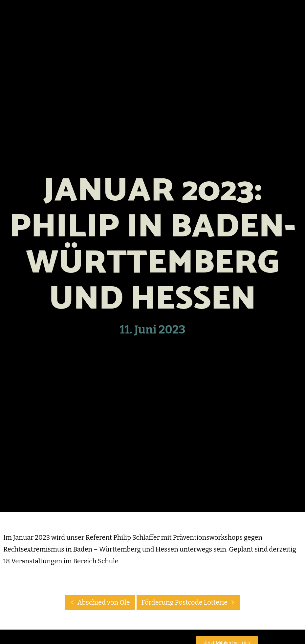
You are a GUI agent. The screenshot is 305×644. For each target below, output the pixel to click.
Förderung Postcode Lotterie (190, 602)
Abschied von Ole (98, 602)
